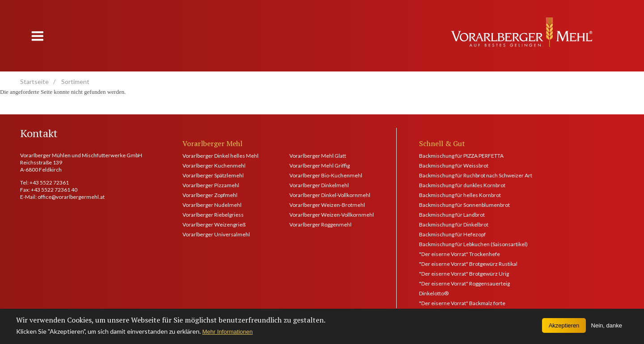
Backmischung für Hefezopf (452, 234)
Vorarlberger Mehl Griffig (320, 166)
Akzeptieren (564, 328)
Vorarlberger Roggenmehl (320, 224)
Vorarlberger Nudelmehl (212, 205)
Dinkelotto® (434, 293)
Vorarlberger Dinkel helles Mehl (220, 156)
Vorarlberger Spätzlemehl (213, 175)
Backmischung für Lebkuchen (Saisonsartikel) (473, 244)
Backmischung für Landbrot (452, 215)
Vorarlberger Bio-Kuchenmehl (326, 175)
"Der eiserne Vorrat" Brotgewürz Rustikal (468, 264)
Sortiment (75, 82)
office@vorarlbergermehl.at (71, 197)
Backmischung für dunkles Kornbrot (462, 185)
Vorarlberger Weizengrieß (214, 224)
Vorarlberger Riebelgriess (213, 215)
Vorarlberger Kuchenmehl (214, 166)
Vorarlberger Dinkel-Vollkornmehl (330, 195)
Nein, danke (607, 328)
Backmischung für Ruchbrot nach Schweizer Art (476, 175)
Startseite (34, 82)
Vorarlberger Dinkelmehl (319, 185)
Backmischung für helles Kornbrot (460, 195)
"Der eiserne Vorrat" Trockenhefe (460, 254)
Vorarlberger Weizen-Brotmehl (327, 205)
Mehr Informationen (227, 334)
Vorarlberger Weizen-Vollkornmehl (332, 215)
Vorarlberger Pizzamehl (211, 185)
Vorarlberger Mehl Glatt (318, 156)
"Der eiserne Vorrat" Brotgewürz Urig (464, 274)
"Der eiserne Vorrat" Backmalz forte (462, 303)
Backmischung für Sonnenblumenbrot (464, 205)
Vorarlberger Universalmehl (216, 234)
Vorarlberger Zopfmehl (210, 195)
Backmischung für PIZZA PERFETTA (461, 156)
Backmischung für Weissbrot (454, 166)
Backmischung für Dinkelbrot (454, 224)
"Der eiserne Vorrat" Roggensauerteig (464, 283)
